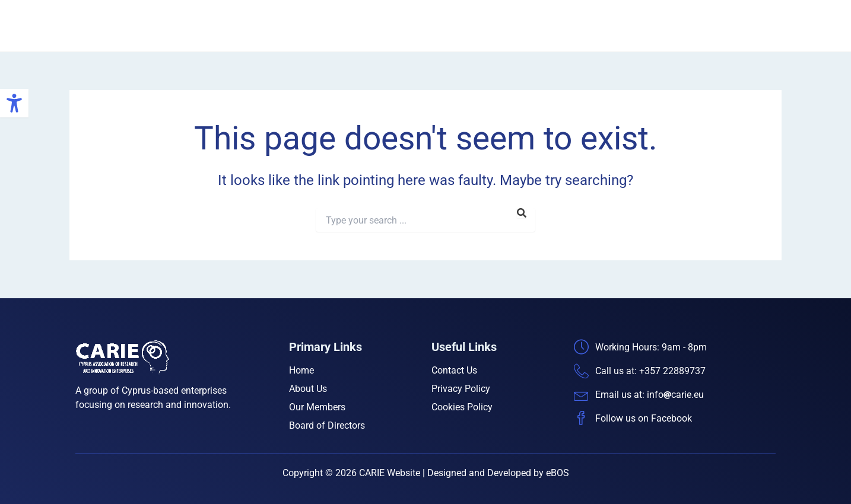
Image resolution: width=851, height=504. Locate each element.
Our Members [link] (584, 26)
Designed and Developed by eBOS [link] (498, 473)
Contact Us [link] (749, 26)
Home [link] (468, 26)
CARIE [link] (190, 25)
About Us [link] (518, 26)
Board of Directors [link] (669, 26)
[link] (14, 103)
